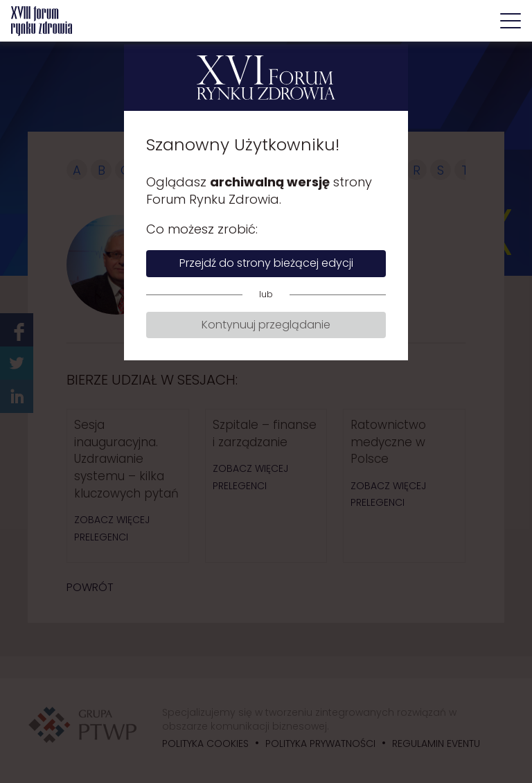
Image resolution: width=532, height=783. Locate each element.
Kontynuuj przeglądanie (266, 325)
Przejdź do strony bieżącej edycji (266, 263)
